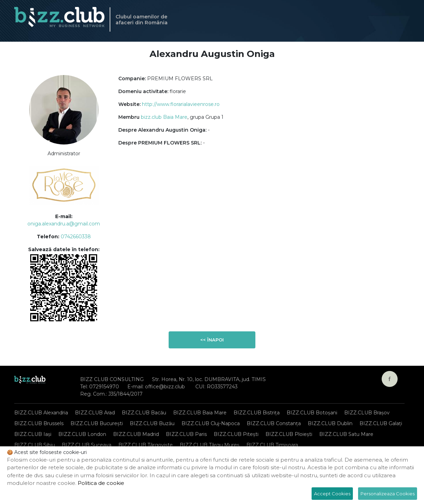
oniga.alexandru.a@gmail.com (64, 224)
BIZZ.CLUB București (97, 423)
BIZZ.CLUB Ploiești (289, 434)
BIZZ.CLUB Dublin (330, 423)
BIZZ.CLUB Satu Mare (346, 434)
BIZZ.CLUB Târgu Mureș (210, 445)
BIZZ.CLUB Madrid (136, 434)
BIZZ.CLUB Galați (381, 423)
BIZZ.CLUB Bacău (144, 413)
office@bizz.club (165, 387)
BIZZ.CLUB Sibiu (35, 445)
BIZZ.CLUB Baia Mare (200, 413)
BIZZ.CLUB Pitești (236, 434)
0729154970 (104, 387)
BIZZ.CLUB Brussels (39, 423)
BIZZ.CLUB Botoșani (312, 413)
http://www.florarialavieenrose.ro (181, 104)
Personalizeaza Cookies (388, 494)
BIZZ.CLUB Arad (95, 413)
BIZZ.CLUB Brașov (367, 413)
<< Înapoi (212, 340)
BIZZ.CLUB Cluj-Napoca (211, 423)
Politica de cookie (101, 483)
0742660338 (76, 237)
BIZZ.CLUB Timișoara (272, 445)
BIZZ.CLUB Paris (186, 434)
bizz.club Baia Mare (164, 117)
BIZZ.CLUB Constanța (274, 423)
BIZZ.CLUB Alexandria (41, 413)
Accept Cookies (332, 494)
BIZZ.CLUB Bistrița (257, 413)
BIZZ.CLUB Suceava (87, 445)
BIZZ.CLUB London (82, 434)
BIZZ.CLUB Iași (33, 434)
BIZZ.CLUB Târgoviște (146, 445)
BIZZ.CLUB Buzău (152, 423)
